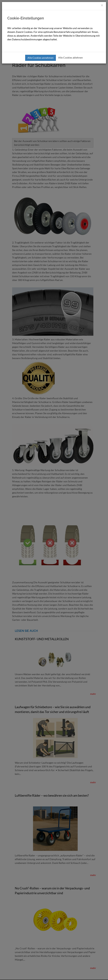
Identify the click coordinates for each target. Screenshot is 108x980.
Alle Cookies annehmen (41, 58)
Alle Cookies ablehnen (71, 58)
